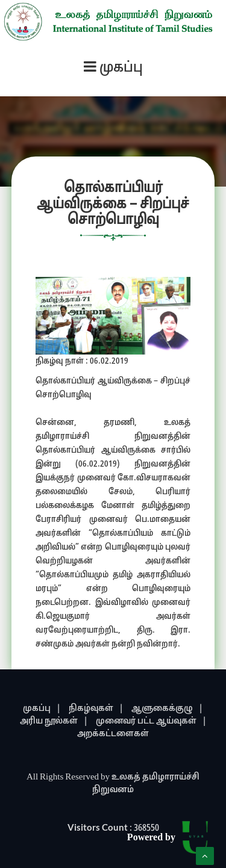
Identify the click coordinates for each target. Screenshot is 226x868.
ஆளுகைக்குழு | (167, 709)
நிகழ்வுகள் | (96, 709)
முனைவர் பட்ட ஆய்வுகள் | (151, 721)
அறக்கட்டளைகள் (113, 734)
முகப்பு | (42, 709)
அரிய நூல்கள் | (54, 721)
